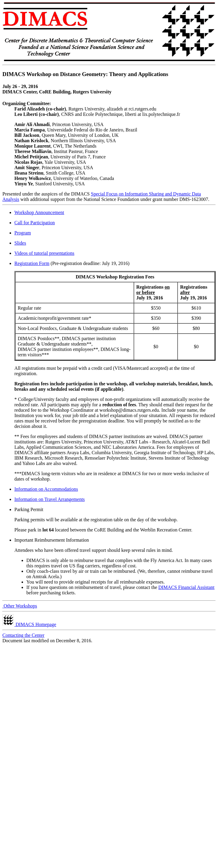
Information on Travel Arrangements (50, 499)
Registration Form (32, 263)
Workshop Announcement (39, 212)
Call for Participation (35, 223)
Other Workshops (20, 606)
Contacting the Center (23, 635)
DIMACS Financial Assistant (187, 587)
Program (23, 233)
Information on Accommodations (46, 489)
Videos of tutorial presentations (44, 253)
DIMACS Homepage (29, 624)
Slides (20, 243)
